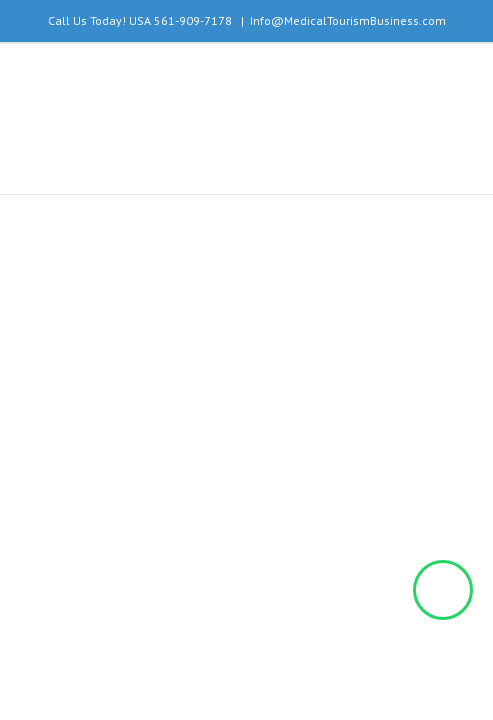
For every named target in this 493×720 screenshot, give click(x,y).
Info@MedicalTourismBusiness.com (348, 20)
